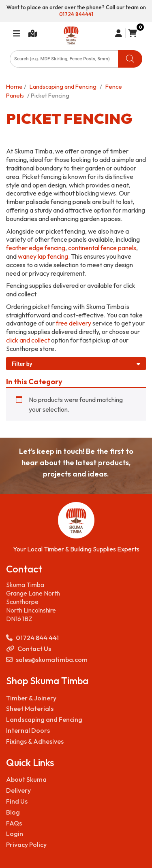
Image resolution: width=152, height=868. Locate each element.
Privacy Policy (26, 845)
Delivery (18, 790)
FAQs (14, 823)
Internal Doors (28, 730)
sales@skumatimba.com (47, 660)
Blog (13, 812)
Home (14, 86)
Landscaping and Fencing (63, 86)
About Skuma (26, 779)
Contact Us (29, 649)
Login (15, 834)
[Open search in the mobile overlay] (76, 59)
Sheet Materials (30, 708)
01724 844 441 (32, 638)
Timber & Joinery (31, 698)
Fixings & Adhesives (35, 741)
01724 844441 (76, 14)
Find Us (17, 801)
